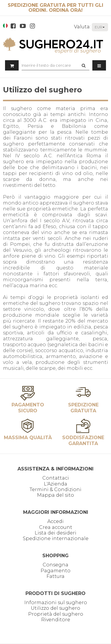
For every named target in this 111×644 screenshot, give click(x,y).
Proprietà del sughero (56, 614)
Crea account (56, 527)
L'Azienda (55, 484)
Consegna (55, 565)
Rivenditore (56, 620)
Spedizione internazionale (56, 538)
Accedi (55, 521)
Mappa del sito (55, 495)
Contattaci (56, 478)
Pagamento (55, 571)
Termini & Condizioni (55, 489)
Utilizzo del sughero (55, 608)
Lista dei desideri (55, 533)
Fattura (55, 576)
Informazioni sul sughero (56, 603)
